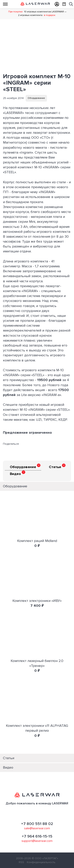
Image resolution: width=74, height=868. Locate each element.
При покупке (15, 12)
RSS (21, 862)
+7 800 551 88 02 (37, 824)
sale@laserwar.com (37, 828)
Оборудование (36, 98)
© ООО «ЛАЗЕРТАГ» (45, 858)
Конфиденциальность (41, 862)
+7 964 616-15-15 (37, 836)
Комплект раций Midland (37, 541)
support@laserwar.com (37, 841)
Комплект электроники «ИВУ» (37, 601)
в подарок (50, 15)
